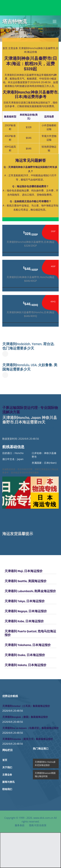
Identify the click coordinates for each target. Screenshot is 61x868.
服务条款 (20, 825)
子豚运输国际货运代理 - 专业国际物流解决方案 (30, 410)
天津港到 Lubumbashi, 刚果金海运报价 (30, 591)
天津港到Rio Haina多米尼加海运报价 (45, 763)
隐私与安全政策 (38, 825)
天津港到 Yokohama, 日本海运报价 (28, 645)
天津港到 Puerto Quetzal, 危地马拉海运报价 (30, 633)
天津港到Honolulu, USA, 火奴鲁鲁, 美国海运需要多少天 (30, 367)
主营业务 (13, 48)
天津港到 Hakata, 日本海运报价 (26, 665)
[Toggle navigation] (55, 21)
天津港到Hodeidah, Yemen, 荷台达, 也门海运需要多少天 (28, 346)
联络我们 (7, 789)
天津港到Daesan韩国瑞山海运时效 (45, 775)
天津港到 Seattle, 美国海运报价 (26, 581)
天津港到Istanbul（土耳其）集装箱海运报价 (26, 706)
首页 (5, 48)
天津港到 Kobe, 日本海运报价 (24, 621)
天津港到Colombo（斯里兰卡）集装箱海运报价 (28, 739)
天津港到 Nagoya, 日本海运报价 (26, 611)
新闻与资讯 (8, 782)
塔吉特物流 (15, 21)
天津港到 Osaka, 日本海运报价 (25, 655)
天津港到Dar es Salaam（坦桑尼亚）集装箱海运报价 (30, 728)
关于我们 (7, 768)
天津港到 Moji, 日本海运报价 (24, 571)
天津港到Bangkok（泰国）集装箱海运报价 (25, 717)
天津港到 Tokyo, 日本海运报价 (25, 601)
